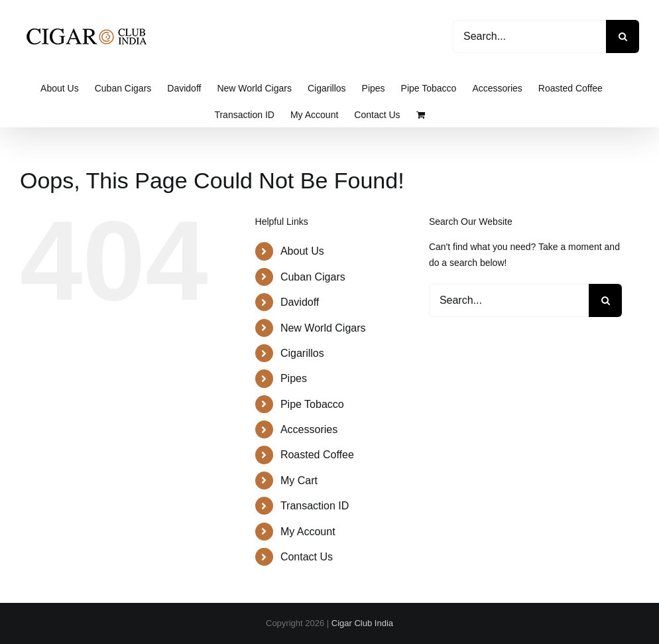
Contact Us (307, 557)
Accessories (309, 429)
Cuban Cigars (313, 277)
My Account (308, 532)
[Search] (623, 36)
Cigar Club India (362, 623)
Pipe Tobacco (312, 404)
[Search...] (529, 36)
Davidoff (300, 302)
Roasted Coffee (317, 455)
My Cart (299, 481)
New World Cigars (323, 328)
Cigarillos (302, 353)
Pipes (294, 378)
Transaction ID (315, 506)
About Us (302, 251)
